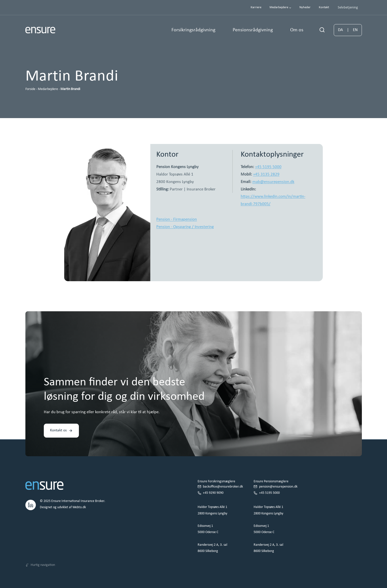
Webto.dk (79, 507)
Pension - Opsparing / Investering (185, 227)
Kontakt (324, 7)
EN (355, 30)
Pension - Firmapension (177, 219)
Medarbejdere (48, 89)
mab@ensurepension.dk (273, 182)
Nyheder (305, 7)
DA (340, 30)
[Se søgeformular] (322, 30)
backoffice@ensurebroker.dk (223, 487)
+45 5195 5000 (268, 167)
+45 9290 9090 (213, 493)
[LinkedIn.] (31, 504)
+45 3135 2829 (266, 174)
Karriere (256, 7)
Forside (30, 89)
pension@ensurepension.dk (278, 487)
